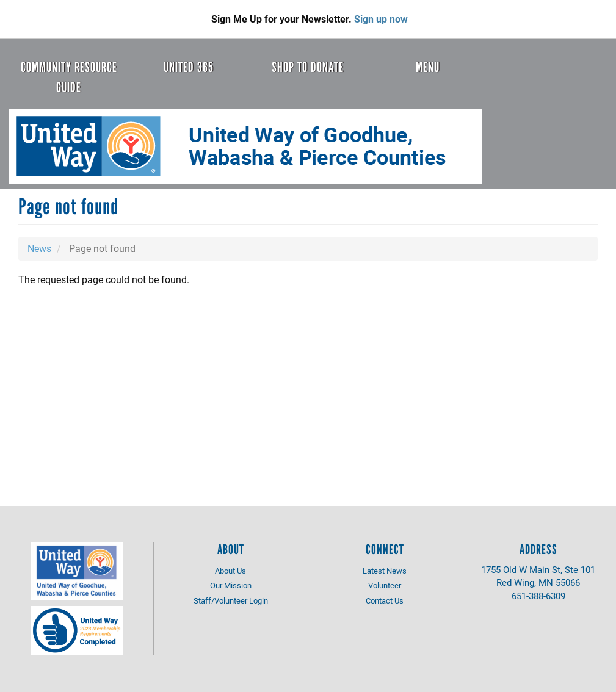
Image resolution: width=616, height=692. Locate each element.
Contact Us (385, 600)
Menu (428, 67)
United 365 (189, 67)
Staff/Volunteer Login (231, 600)
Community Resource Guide (69, 77)
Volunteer (385, 585)
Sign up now (381, 19)
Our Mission (231, 585)
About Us (230, 571)
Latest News (385, 571)
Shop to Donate (308, 67)
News (39, 248)
